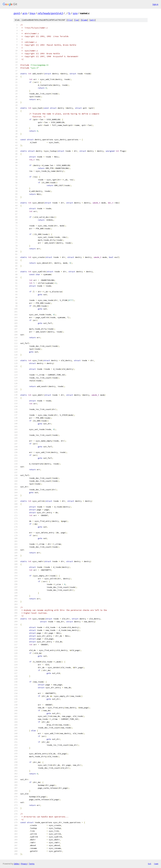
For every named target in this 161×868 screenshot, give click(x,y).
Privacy (24, 864)
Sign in (155, 4)
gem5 (17, 13)
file (70, 20)
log (77, 20)
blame (84, 20)
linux (32, 13)
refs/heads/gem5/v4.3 (50, 13)
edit (93, 20)
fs (69, 13)
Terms (32, 864)
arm (25, 13)
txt (150, 864)
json (156, 864)
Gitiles (16, 864)
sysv (75, 13)
